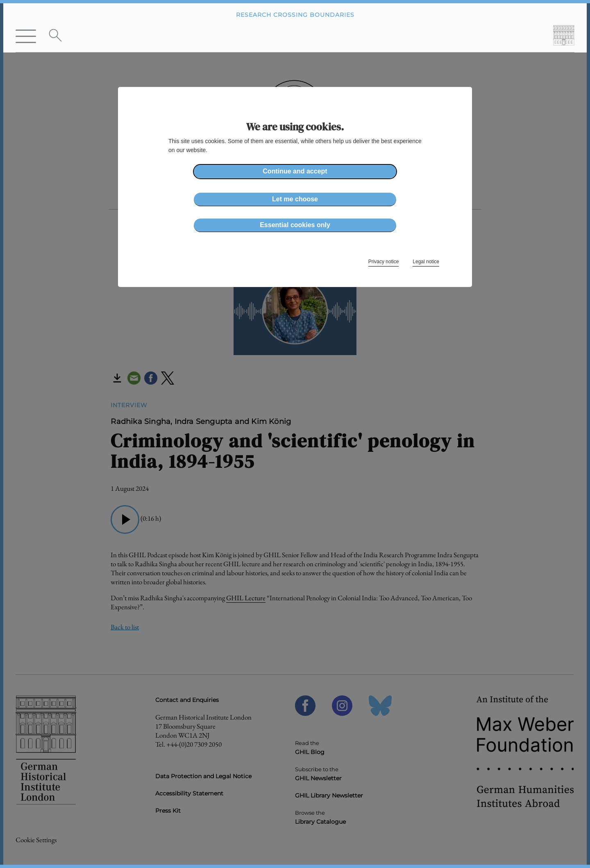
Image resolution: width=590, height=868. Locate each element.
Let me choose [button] (295, 199)
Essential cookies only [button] (295, 225)
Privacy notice (384, 262)
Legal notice (426, 262)
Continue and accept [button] (295, 171)
